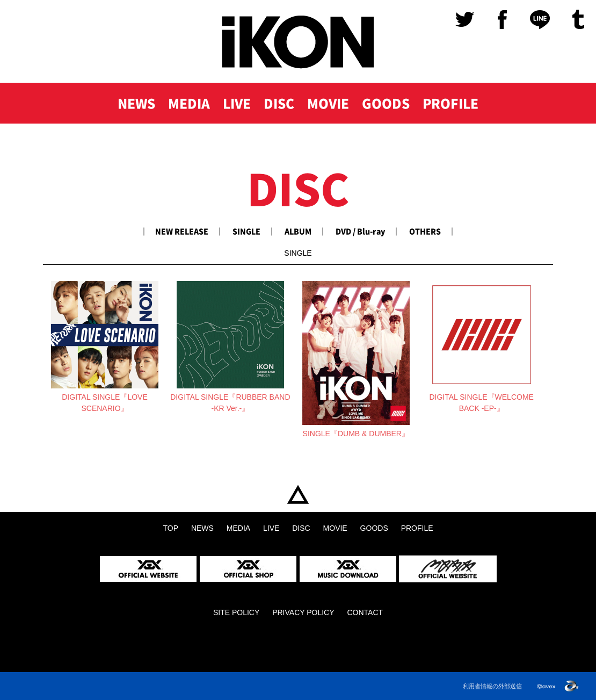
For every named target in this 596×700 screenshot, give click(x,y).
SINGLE (246, 231)
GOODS (386, 103)
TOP (298, 495)
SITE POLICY (236, 612)
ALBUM (298, 231)
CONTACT (365, 612)
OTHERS (425, 231)
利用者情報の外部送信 (492, 686)
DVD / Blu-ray (360, 231)
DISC (279, 103)
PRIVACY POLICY (303, 612)
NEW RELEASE (182, 231)
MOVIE (328, 103)
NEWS (136, 103)
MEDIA (189, 103)
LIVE (237, 103)
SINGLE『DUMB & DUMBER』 (356, 434)
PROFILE (450, 103)
